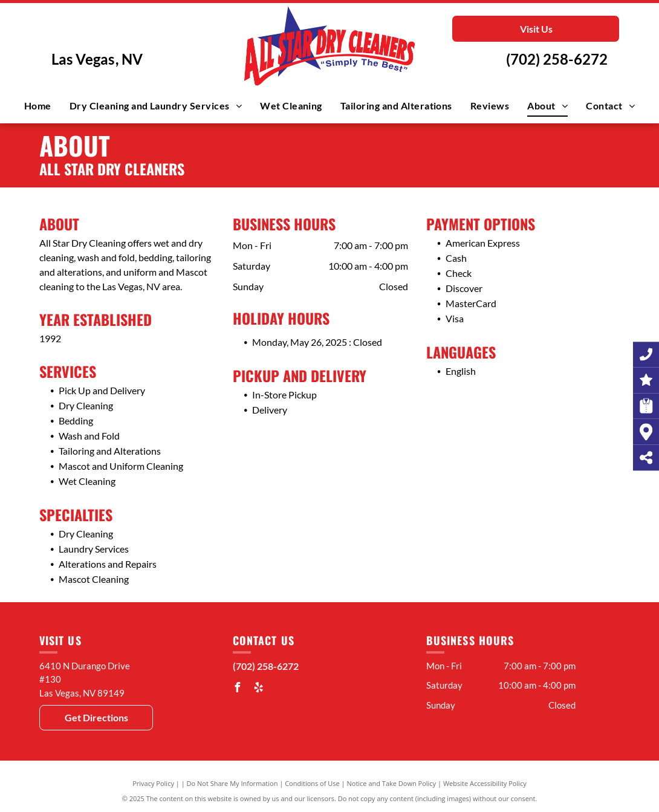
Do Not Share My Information (232, 783)
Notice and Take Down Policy (392, 783)
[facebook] (238, 689)
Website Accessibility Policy (485, 783)
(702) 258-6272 (557, 59)
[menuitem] (38, 106)
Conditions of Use (312, 783)
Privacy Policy (153, 783)
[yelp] (259, 689)
